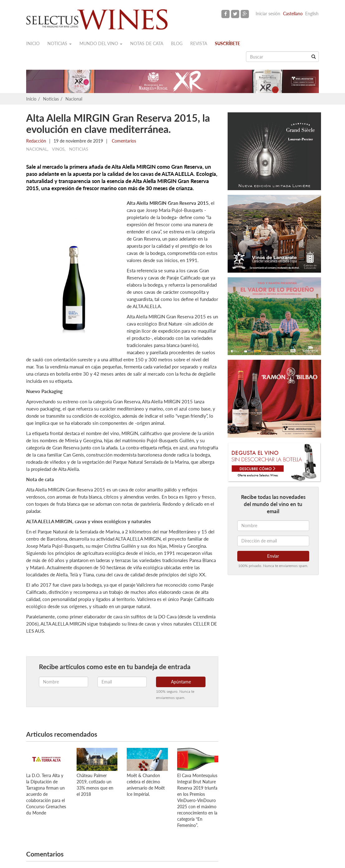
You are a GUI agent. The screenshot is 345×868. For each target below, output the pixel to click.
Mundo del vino (101, 43)
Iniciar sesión (268, 14)
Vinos (58, 149)
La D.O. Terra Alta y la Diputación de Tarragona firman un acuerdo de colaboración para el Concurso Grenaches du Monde (46, 794)
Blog (177, 43)
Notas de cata (147, 43)
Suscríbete (227, 43)
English (312, 14)
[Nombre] (273, 526)
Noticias (59, 43)
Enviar (273, 556)
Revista (199, 43)
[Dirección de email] (273, 541)
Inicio (33, 43)
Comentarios (123, 141)
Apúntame (181, 682)
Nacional (74, 99)
